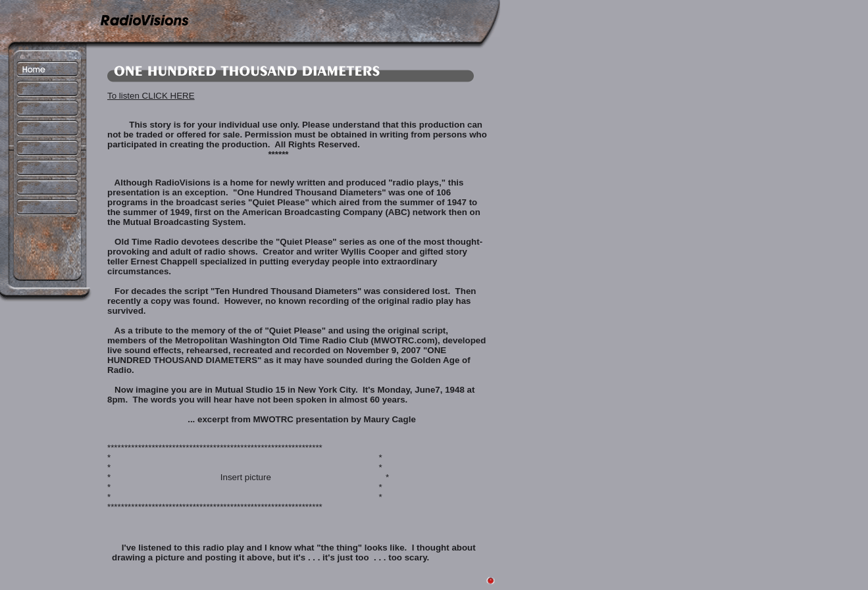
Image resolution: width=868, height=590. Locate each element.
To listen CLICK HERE (151, 96)
